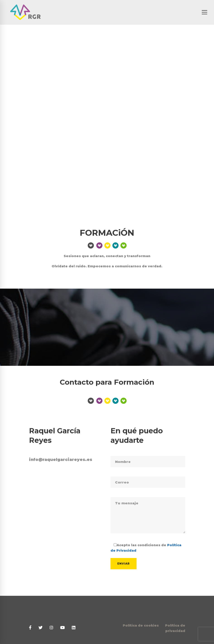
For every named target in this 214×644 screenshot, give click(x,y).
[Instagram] (51, 628)
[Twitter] (41, 628)
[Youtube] (63, 628)
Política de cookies (141, 625)
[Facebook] (30, 628)
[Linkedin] (74, 628)
